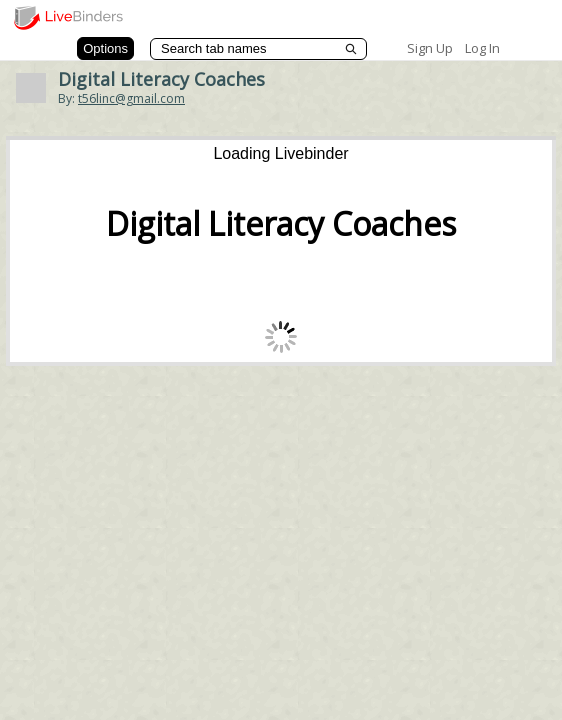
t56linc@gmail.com (131, 98)
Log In (482, 48)
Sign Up (430, 48)
